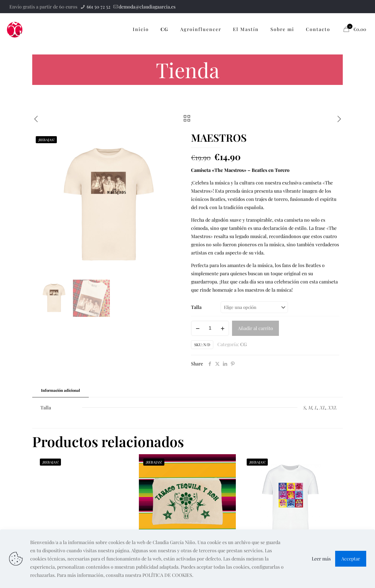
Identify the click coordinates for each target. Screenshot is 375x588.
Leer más (321, 559)
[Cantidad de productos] (210, 328)
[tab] (60, 390)
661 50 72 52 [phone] (98, 7)
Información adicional (60, 390)
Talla (196, 307)
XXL (332, 407)
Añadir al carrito (255, 328)
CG (243, 344)
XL (323, 407)
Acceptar (351, 559)
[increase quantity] (223, 328)
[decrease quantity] (198, 328)
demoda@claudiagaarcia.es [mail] (147, 7)
